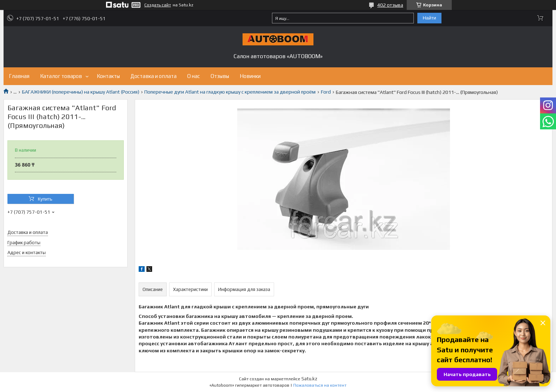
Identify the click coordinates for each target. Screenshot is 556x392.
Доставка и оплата (154, 76)
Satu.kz (309, 379)
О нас (194, 76)
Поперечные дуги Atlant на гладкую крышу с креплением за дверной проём (230, 92)
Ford (326, 92)
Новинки (250, 76)
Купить (45, 199)
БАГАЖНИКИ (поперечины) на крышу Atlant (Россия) (81, 92)
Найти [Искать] (429, 18)
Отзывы (220, 76)
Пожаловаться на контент (320, 385)
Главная (19, 76)
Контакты (108, 76)
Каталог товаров (61, 76)
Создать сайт (158, 5)
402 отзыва (390, 5)
